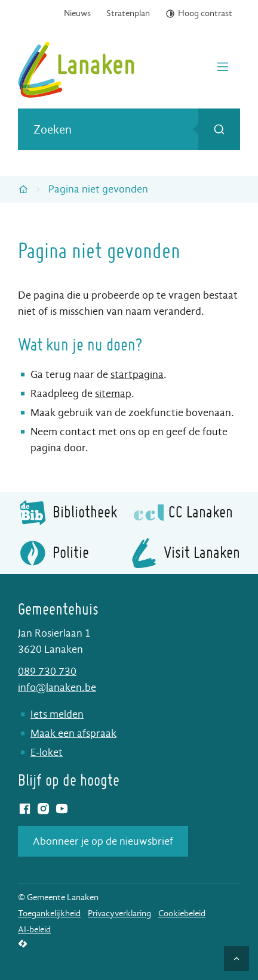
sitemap (113, 394)
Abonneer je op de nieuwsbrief (103, 841)
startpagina (137, 375)
